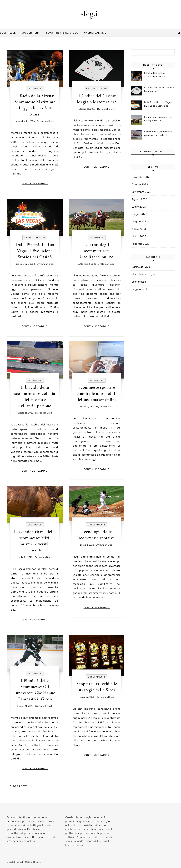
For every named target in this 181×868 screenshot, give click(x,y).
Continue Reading (35, 184)
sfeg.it (91, 13)
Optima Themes (33, 862)
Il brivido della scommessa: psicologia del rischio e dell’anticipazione (158, 134)
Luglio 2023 (139, 207)
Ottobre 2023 (140, 184)
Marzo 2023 (139, 236)
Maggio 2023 (140, 221)
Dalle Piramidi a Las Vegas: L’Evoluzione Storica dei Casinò (35, 251)
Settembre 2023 (141, 192)
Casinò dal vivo (95, 33)
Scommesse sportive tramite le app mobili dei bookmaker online (97, 393)
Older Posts (17, 786)
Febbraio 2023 (140, 244)
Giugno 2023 (139, 214)
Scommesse (8, 33)
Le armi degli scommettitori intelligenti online (97, 251)
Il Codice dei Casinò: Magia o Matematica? (159, 89)
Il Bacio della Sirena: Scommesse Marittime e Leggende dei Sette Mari (157, 75)
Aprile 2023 (139, 229)
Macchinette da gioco (62, 33)
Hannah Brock (47, 121)
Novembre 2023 (141, 177)
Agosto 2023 (139, 199)
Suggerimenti (31, 33)
